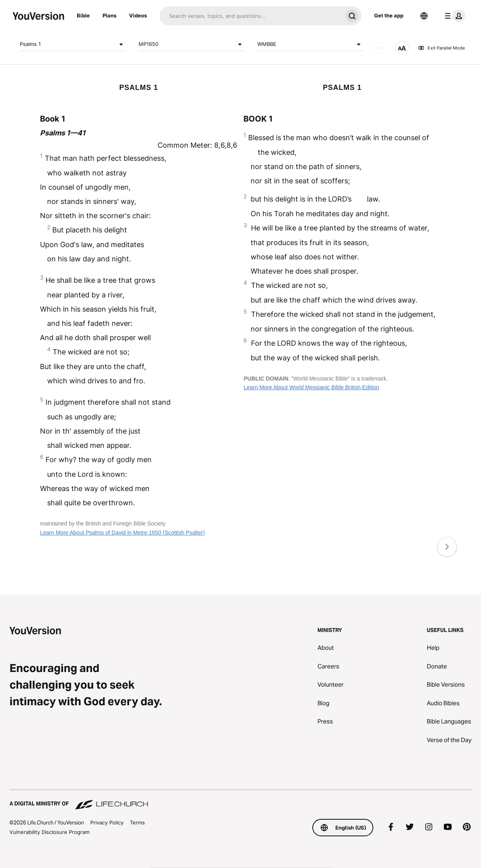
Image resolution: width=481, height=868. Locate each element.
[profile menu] (453, 16)
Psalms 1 (73, 44)
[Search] (251, 16)
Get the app (389, 15)
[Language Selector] (424, 16)
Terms (137, 822)
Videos (138, 15)
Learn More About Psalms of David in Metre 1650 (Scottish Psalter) (122, 533)
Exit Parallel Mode (441, 48)
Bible (83, 15)
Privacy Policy (107, 822)
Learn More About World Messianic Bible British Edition (311, 387)
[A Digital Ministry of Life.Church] (240, 800)
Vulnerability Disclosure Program (49, 832)
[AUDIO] (379, 48)
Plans (109, 15)
